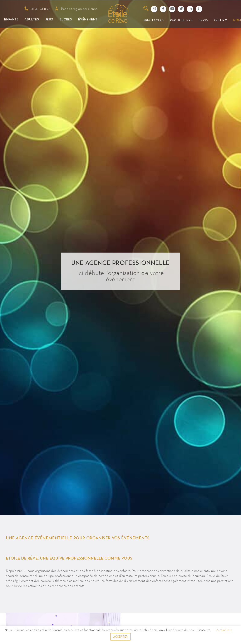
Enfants (11, 20)
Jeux (49, 20)
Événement (88, 20)
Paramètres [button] (224, 630)
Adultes (32, 20)
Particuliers (181, 20)
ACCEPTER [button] (120, 637)
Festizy (220, 20)
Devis (203, 20)
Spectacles (154, 20)
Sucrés (66, 20)
